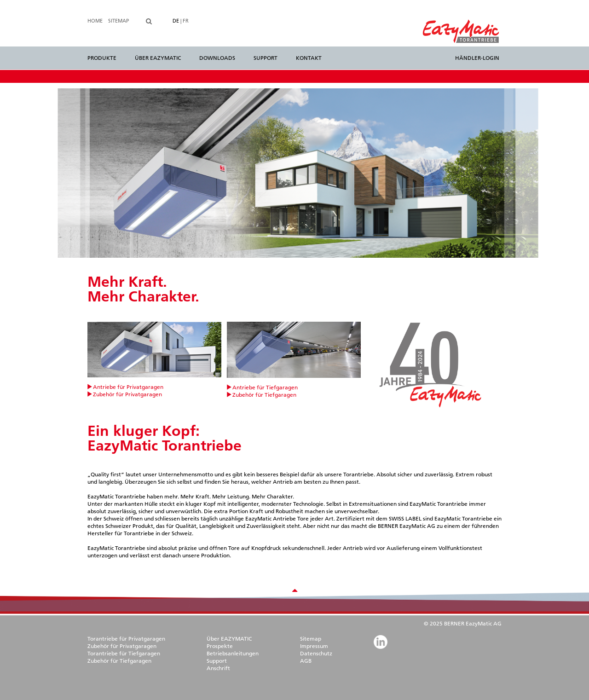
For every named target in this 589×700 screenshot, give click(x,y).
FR (186, 21)
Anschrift (218, 668)
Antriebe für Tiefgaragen (265, 387)
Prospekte (220, 646)
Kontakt (309, 58)
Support (266, 58)
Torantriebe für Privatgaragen (126, 639)
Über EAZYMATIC (229, 639)
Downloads (217, 58)
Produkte (102, 58)
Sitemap (118, 21)
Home (95, 21)
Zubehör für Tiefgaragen (264, 395)
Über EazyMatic (158, 58)
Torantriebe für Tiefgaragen (124, 653)
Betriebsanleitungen (233, 653)
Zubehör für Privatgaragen (127, 394)
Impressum (314, 646)
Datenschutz (316, 653)
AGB (306, 661)
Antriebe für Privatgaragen (128, 387)
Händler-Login (477, 58)
